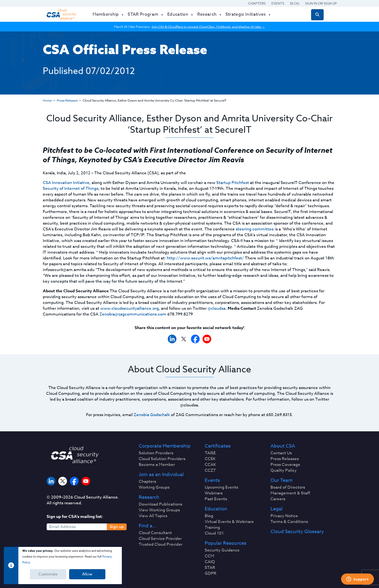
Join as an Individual (161, 475)
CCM (209, 556)
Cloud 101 (214, 533)
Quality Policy (284, 470)
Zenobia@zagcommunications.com (133, 314)
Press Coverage (285, 465)
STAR (210, 568)
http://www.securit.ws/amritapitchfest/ (205, 258)
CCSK (210, 459)
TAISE (210, 453)
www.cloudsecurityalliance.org (130, 308)
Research (149, 497)
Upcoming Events (221, 487)
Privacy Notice (284, 516)
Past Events (216, 499)
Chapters (257, 3)
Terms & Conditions (289, 522)
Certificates (218, 446)
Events (278, 3)
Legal (277, 509)
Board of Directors (288, 487)
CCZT (210, 470)
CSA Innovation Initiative (66, 183)
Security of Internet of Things (71, 188)
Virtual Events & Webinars (229, 522)
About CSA (283, 446)
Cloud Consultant (155, 533)
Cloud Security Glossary (297, 532)
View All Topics (153, 516)
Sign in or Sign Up (321, 3)
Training (212, 528)
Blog (295, 3)
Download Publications (160, 504)
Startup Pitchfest (233, 183)
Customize (48, 574)
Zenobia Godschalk (152, 415)
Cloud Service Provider (160, 539)
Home (47, 100)
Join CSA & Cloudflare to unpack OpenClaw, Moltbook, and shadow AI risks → (208, 27)
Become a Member (157, 465)
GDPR (211, 573)
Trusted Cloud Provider (161, 544)
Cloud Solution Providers (162, 459)
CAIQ (210, 562)
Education (216, 509)
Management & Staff (290, 493)
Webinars (214, 493)
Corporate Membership (165, 446)
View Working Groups (159, 510)
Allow (87, 574)
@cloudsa (217, 308)
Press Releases (67, 100)
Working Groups (154, 487)
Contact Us (281, 453)
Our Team (281, 480)
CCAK (210, 465)
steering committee (255, 229)
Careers (278, 499)
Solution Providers (156, 453)
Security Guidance (222, 550)
